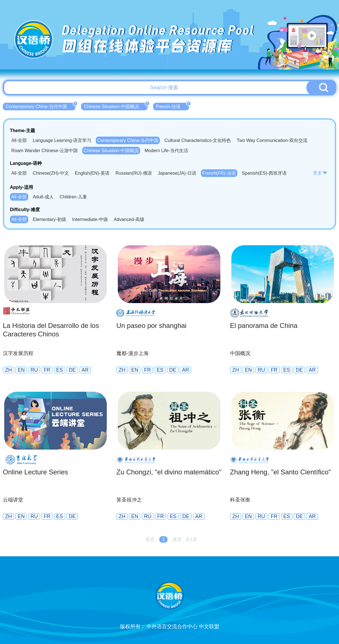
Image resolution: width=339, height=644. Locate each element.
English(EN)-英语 (92, 173)
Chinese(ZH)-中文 (51, 173)
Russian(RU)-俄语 (134, 173)
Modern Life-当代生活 (166, 151)
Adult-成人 (43, 197)
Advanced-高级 (129, 219)
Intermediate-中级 (90, 219)
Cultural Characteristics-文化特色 (198, 140)
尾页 (177, 539)
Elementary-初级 (49, 219)
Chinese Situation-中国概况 (116, 106)
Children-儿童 (73, 197)
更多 (320, 173)
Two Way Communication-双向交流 (272, 140)
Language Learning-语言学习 (62, 140)
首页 (150, 539)
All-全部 (19, 140)
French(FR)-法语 (219, 173)
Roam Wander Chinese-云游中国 (44, 151)
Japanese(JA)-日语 (177, 173)
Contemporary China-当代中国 (41, 106)
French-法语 (172, 106)
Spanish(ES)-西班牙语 (264, 173)
